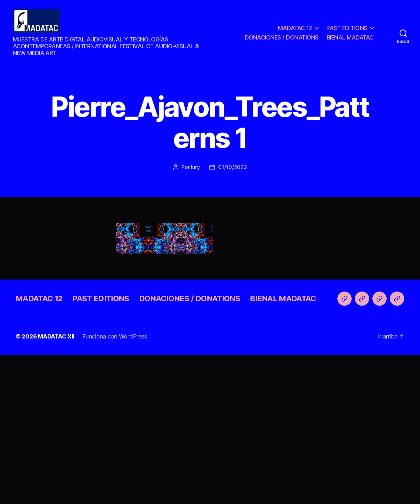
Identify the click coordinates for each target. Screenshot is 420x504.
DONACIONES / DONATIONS (282, 40)
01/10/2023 (232, 172)
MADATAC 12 (295, 30)
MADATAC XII (56, 341)
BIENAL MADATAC (350, 40)
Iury (195, 172)
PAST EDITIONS (347, 30)
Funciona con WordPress (115, 341)
